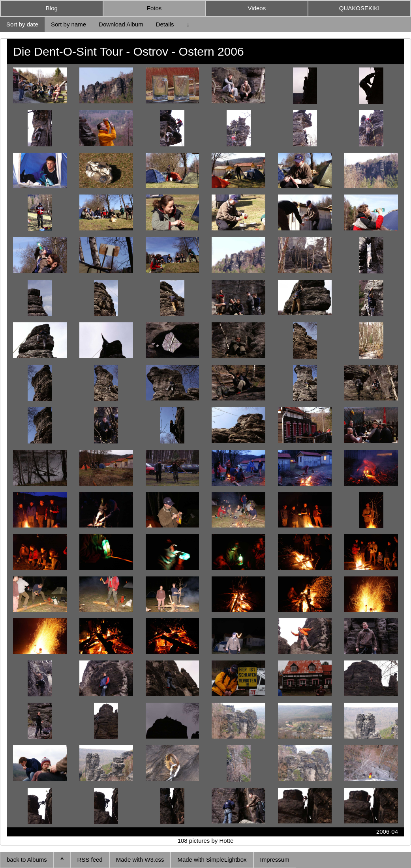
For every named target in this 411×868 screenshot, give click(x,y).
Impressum (275, 860)
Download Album (121, 24)
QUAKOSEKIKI (359, 8)
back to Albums (27, 860)
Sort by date (22, 24)
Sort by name (68, 24)
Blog (52, 8)
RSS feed (90, 860)
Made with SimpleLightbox (212, 860)
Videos (257, 8)
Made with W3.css (140, 860)
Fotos (154, 8)
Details (165, 24)
